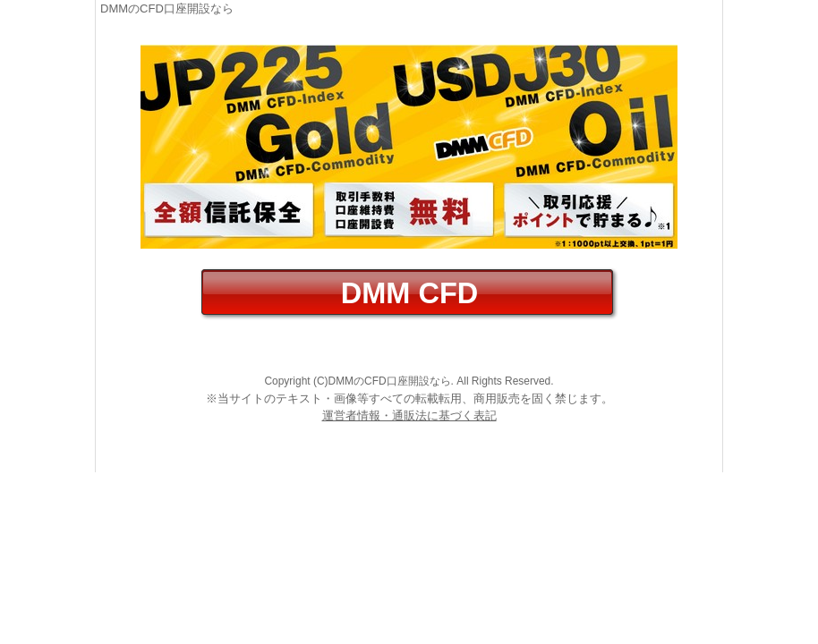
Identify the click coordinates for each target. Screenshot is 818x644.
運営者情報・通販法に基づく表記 (409, 415)
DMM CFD (409, 293)
